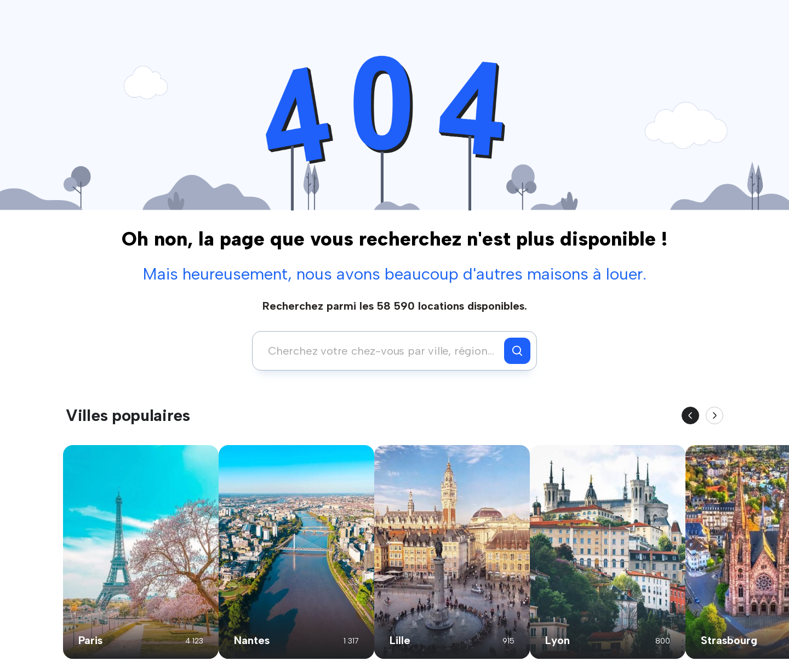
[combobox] (381, 351)
